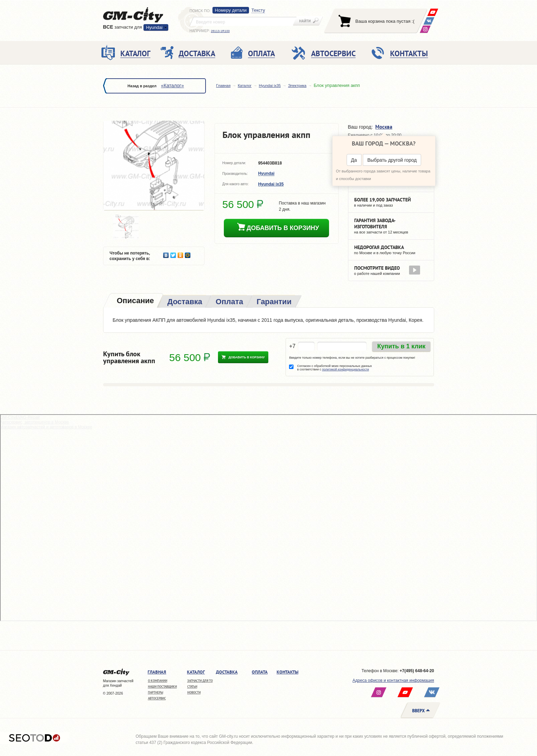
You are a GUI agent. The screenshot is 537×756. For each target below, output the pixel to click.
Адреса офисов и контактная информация (393, 680)
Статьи (192, 687)
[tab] (135, 301)
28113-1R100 (220, 31)
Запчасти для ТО (200, 681)
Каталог (245, 86)
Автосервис (157, 698)
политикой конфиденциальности (346, 369)
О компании (158, 681)
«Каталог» (172, 86)
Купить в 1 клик (401, 346)
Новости (194, 692)
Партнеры (156, 692)
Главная (223, 86)
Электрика (297, 86)
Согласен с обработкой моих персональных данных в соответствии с (334, 368)
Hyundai (154, 27)
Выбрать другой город (392, 160)
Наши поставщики (162, 687)
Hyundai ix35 (270, 86)
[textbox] (243, 21)
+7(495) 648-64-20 (417, 671)
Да (354, 160)
